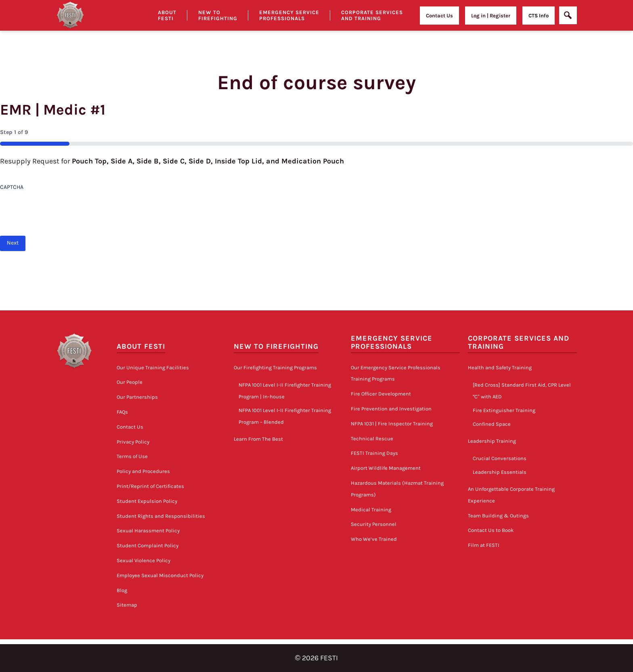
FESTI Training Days (374, 453)
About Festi (167, 15)
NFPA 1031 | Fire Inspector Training (392, 424)
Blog (122, 590)
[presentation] (61, 210)
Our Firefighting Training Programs (275, 367)
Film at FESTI (484, 545)
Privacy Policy (133, 442)
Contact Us (439, 16)
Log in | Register (491, 16)
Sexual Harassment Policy (148, 531)
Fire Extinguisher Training (504, 410)
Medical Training (371, 510)
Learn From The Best (258, 439)
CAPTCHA (12, 187)
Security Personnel (374, 524)
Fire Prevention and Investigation (391, 409)
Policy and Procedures (143, 471)
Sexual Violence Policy (144, 560)
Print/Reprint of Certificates (150, 486)
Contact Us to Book (491, 530)
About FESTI (141, 346)
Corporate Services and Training (372, 15)
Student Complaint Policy (148, 545)
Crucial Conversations (500, 458)
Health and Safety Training (500, 367)
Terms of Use (132, 456)
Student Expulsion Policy (147, 501)
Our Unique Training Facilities (153, 367)
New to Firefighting (218, 15)
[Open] (568, 15)
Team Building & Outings (498, 516)
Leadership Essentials (500, 472)
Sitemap (127, 605)
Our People (130, 382)
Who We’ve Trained (374, 539)
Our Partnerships (137, 397)
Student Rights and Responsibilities (161, 516)
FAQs (122, 412)
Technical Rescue (372, 439)
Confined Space (492, 424)
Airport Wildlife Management (386, 468)
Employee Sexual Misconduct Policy (160, 575)
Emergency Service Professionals (289, 15)
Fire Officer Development (381, 394)
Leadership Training (492, 441)
